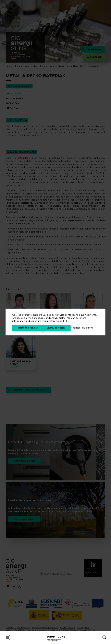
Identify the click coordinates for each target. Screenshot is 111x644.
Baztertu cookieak (28, 328)
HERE (64, 321)
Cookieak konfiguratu (82, 328)
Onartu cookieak (56, 328)
